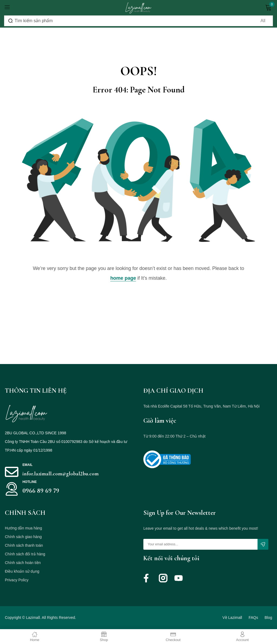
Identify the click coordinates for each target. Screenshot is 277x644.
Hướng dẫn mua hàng (23, 528)
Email (27, 465)
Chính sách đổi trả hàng (25, 554)
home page (123, 278)
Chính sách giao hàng (23, 537)
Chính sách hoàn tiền (23, 563)
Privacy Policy (17, 580)
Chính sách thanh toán (24, 545)
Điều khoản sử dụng (22, 571)
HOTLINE (30, 482)
